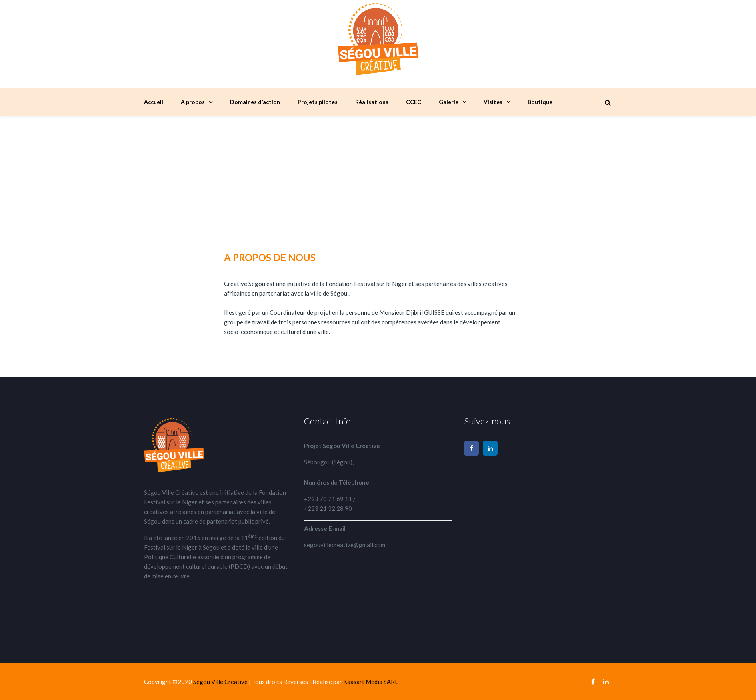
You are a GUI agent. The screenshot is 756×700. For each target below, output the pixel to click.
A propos (193, 102)
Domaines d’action (255, 102)
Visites (493, 102)
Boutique (540, 102)
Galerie (449, 102)
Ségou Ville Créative (221, 682)
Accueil (154, 102)
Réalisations (372, 102)
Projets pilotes (318, 102)
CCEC (414, 102)
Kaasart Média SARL (371, 682)
